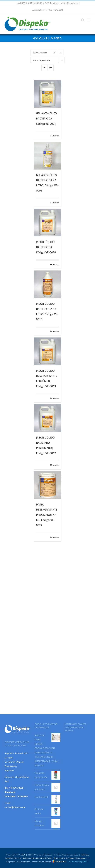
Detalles (56, 136)
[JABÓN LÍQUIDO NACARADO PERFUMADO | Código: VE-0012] (48, 418)
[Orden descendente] (61, 53)
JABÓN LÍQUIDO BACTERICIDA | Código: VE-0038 (46, 247)
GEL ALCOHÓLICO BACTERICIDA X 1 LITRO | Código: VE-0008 (47, 183)
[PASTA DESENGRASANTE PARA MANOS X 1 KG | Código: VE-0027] (48, 485)
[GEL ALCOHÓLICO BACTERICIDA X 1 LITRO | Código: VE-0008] (48, 156)
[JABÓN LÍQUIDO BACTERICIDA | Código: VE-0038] (48, 223)
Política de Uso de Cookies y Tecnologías (69, 858)
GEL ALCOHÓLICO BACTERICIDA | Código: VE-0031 (46, 118)
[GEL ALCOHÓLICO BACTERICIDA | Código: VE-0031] (48, 94)
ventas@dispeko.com (70, 3)
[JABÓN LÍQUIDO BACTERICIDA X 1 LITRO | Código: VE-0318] (48, 284)
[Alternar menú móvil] (89, 20)
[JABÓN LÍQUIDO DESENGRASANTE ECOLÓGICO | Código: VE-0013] (48, 351)
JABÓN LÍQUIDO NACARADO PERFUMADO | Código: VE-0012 (46, 445)
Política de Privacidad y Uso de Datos (37, 858)
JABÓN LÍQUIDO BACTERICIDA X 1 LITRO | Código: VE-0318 (47, 311)
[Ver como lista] (50, 68)
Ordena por (40, 53)
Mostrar (41, 60)
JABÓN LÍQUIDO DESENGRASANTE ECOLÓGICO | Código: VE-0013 (47, 378)
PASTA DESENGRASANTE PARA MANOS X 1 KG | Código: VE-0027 (47, 515)
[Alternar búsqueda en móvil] (83, 20)
